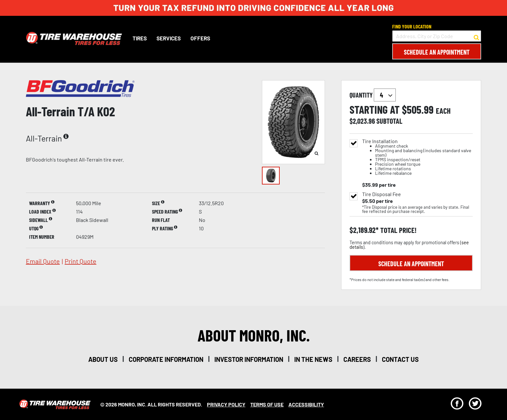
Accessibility (306, 404)
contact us (400, 359)
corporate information (166, 359)
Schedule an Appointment (437, 52)
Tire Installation (417, 157)
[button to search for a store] (476, 36)
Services (168, 38)
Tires (139, 38)
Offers (200, 38)
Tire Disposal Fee (382, 194)
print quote (81, 261)
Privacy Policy (226, 404)
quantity (373, 95)
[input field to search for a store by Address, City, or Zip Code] (437, 36)
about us (103, 359)
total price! (398, 230)
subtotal (389, 121)
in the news (313, 359)
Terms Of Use (267, 404)
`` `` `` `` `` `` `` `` (385, 95)
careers (357, 359)
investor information (249, 359)
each (443, 111)
